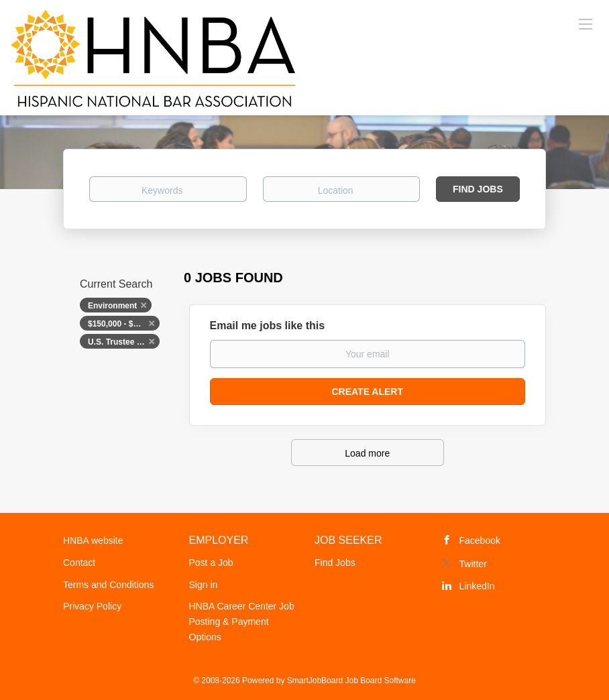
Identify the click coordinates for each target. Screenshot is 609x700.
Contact (79, 563)
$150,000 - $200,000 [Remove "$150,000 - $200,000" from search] (124, 324)
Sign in (204, 585)
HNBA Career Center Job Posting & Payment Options (242, 622)
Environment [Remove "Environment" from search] (112, 306)
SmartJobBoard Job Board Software (351, 681)
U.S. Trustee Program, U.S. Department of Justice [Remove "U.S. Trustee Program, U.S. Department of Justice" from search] (124, 342)
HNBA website (93, 540)
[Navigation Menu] (586, 23)
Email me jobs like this (268, 326)
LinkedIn (477, 586)
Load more (367, 453)
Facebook (480, 540)
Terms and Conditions (108, 585)
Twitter (473, 564)
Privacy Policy (92, 606)
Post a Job (211, 563)
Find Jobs (478, 189)
